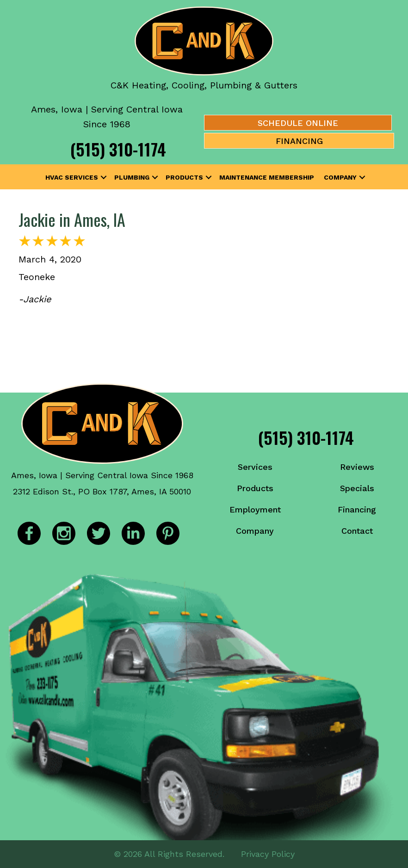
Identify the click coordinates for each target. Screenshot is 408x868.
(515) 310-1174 (118, 149)
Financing (357, 509)
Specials (357, 488)
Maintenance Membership (267, 177)
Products (184, 177)
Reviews (357, 467)
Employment (255, 509)
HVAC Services (72, 177)
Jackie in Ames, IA (72, 219)
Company (340, 177)
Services (255, 467)
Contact (357, 531)
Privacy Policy (268, 854)
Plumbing (132, 177)
